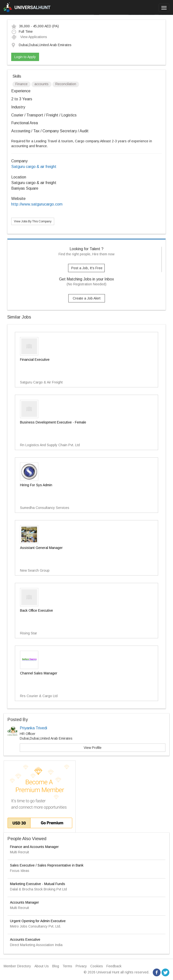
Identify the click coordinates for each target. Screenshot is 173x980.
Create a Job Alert (87, 298)
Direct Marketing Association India (36, 945)
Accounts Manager (25, 902)
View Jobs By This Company (33, 221)
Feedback (114, 966)
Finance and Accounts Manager (34, 847)
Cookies (97, 966)
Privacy (81, 966)
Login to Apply (25, 57)
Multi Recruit (20, 852)
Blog (56, 966)
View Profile (93, 748)
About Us (42, 966)
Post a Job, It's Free (87, 268)
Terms (67, 966)
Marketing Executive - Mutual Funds (38, 884)
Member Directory (17, 966)
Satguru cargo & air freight (34, 167)
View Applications (29, 37)
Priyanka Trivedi (33, 728)
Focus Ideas (20, 871)
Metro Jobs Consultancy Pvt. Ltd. (36, 926)
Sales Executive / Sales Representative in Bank (47, 865)
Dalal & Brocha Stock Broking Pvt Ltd (38, 889)
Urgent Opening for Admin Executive (38, 921)
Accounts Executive (25, 939)
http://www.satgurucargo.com (37, 204)
